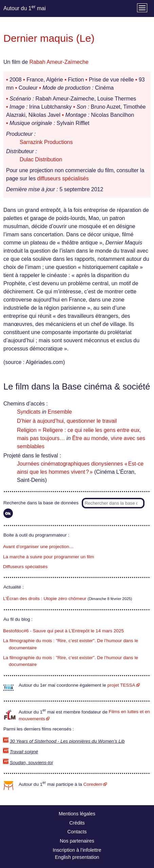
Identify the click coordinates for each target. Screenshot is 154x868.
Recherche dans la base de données (41, 503)
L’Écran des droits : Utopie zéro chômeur (45, 599)
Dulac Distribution (41, 159)
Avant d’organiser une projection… (38, 547)
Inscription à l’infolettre (77, 850)
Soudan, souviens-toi (31, 763)
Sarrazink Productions (46, 142)
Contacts (77, 832)
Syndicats (29, 412)
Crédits (77, 823)
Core (93, 784)
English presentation (77, 857)
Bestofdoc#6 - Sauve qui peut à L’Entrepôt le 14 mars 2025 (63, 631)
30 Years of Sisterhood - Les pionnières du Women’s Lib (67, 741)
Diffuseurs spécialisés (25, 567)
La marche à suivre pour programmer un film (49, 557)
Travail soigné (24, 752)
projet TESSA (121, 685)
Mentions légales (77, 814)
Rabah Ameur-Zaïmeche (59, 62)
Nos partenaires (77, 841)
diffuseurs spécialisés (63, 178)
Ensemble (60, 412)
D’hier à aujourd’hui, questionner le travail (67, 421)
